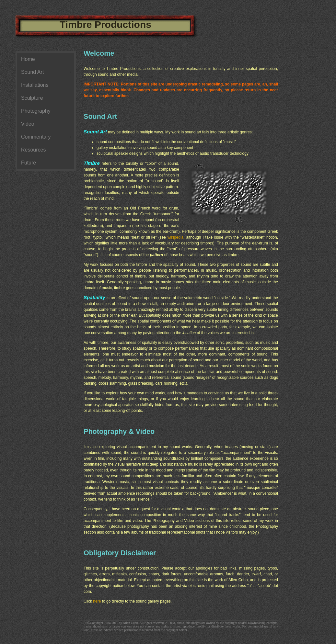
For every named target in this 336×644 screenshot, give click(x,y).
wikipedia (175, 237)
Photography (36, 111)
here (97, 601)
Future (29, 163)
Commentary (36, 137)
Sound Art (32, 72)
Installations (35, 85)
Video (28, 124)
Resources (33, 150)
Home (28, 59)
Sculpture (32, 98)
